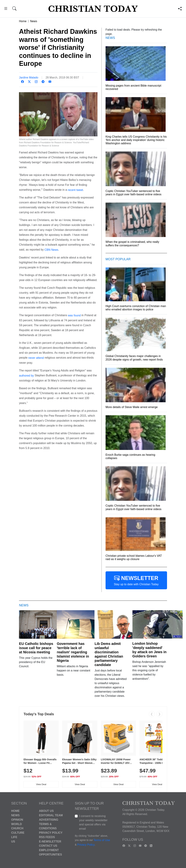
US (13, 841)
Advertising (49, 820)
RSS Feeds (47, 837)
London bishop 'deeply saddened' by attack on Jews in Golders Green (150, 650)
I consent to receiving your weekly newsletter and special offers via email (93, 822)
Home (23, 21)
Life (14, 837)
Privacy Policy (51, 833)
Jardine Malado (29, 78)
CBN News (51, 250)
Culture (18, 833)
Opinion (17, 820)
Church (17, 828)
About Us (46, 811)
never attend (36, 358)
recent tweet (75, 190)
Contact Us (48, 846)
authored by (26, 376)
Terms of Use (102, 840)
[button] (6, 9)
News (34, 21)
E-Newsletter (50, 841)
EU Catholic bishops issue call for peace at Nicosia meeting (36, 648)
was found (74, 315)
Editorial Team (51, 815)
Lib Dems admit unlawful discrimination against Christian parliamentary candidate (109, 654)
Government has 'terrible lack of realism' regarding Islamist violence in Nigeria (73, 652)
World (17, 824)
